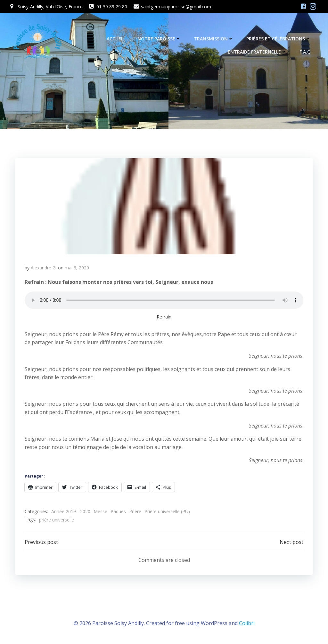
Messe (100, 513)
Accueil (116, 39)
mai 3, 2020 (77, 269)
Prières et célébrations (279, 39)
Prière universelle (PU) (167, 513)
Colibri (247, 625)
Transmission (214, 39)
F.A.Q (306, 52)
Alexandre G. (44, 269)
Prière (135, 513)
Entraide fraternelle (258, 52)
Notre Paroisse (160, 39)
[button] (164, 207)
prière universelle (57, 521)
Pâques (118, 513)
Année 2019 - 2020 (71, 513)
